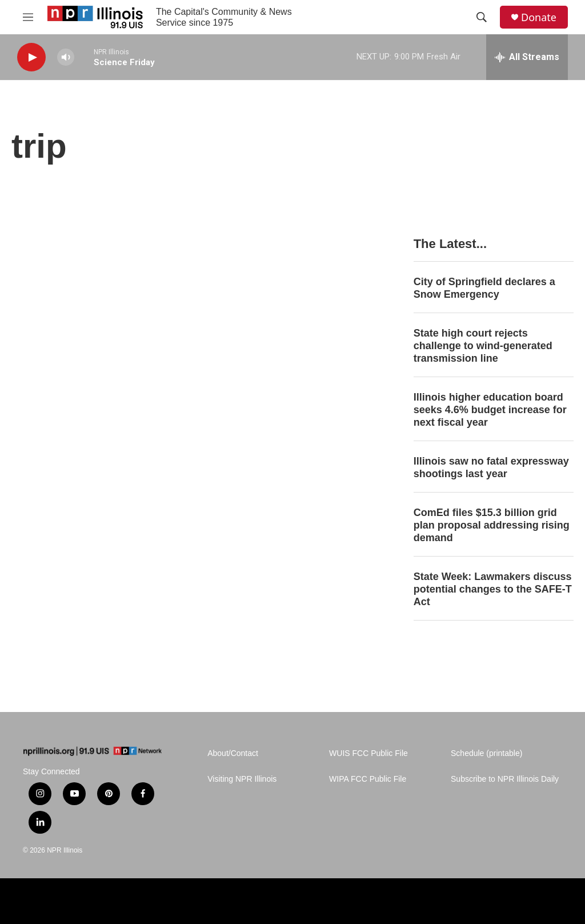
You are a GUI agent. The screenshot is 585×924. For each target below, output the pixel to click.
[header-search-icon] (482, 17)
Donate (539, 17)
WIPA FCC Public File (368, 779)
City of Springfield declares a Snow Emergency (484, 288)
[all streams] (527, 57)
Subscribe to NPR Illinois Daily (505, 779)
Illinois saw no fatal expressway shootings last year (491, 467)
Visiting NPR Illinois (242, 779)
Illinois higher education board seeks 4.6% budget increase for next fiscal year (490, 410)
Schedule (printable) (486, 753)
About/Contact (233, 753)
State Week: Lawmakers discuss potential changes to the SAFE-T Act (493, 589)
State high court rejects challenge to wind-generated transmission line (483, 346)
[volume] (66, 57)
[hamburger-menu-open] (28, 17)
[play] (31, 57)
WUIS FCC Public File (368, 753)
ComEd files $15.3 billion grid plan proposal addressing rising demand (492, 525)
